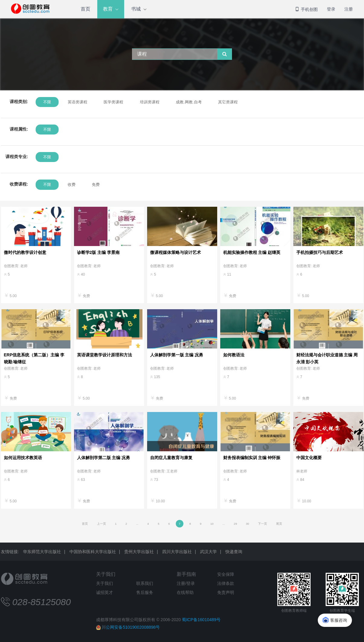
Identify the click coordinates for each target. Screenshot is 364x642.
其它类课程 (228, 102)
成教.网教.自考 (188, 102)
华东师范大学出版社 (42, 552)
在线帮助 (185, 592)
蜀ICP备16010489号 (201, 620)
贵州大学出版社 (139, 552)
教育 (108, 9)
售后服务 (145, 592)
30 (248, 524)
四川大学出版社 (177, 552)
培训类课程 (149, 102)
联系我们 (145, 583)
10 (212, 524)
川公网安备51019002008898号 (131, 627)
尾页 (279, 524)
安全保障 (226, 574)
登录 (331, 9)
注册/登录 (186, 583)
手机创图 (306, 9)
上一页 (101, 524)
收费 (71, 185)
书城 (136, 9)
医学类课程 (113, 102)
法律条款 (226, 583)
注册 (349, 9)
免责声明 (226, 592)
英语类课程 (77, 102)
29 (235, 524)
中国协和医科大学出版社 (93, 552)
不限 (47, 102)
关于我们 (106, 574)
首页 (85, 9)
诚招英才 (105, 592)
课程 (142, 54)
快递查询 (234, 552)
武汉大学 (208, 552)
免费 (95, 185)
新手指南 (186, 574)
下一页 (263, 524)
